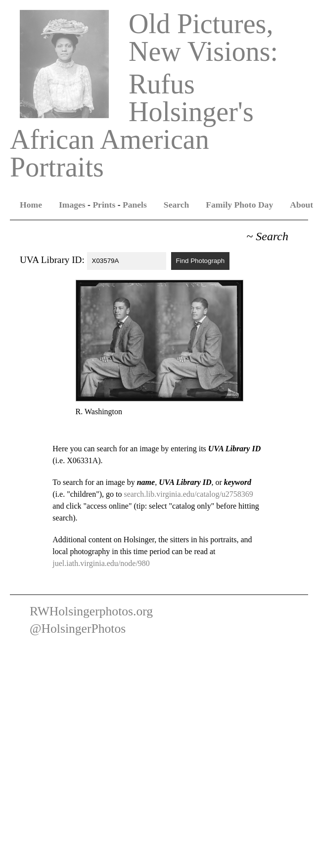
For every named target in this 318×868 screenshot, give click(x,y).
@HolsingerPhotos (78, 629)
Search (176, 205)
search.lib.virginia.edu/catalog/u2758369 (188, 494)
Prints (104, 205)
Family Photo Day (239, 205)
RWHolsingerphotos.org (91, 611)
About (301, 205)
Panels (135, 205)
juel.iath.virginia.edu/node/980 (101, 563)
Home (31, 205)
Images (72, 205)
